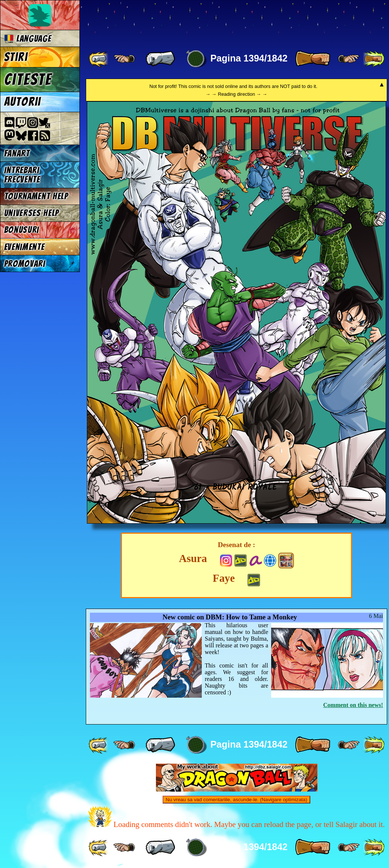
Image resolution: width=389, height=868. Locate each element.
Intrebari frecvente (22, 175)
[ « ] (160, 59)
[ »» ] (374, 59)
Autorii (23, 102)
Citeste (28, 79)
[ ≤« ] (124, 59)
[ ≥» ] (349, 59)
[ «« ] (99, 59)
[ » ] (313, 59)
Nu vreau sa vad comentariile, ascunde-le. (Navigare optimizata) (236, 800)
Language (28, 39)
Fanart (17, 153)
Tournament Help (36, 196)
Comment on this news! (353, 705)
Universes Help (32, 213)
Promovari (25, 264)
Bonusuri (22, 230)
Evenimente (24, 247)
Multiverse (194, 21)
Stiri (16, 57)
